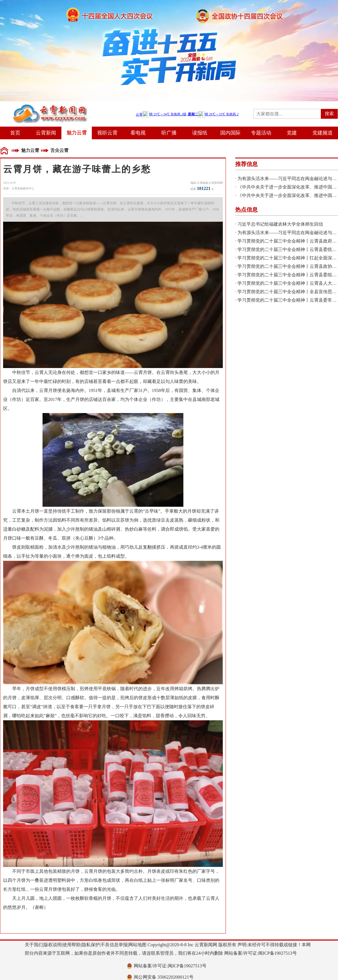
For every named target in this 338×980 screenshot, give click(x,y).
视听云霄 (107, 133)
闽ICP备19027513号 (278, 953)
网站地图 (137, 945)
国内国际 (230, 133)
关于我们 (34, 945)
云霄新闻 (46, 133)
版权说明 (53, 945)
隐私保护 (91, 945)
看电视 (138, 133)
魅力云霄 (77, 133)
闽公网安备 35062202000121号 (164, 977)
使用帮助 (72, 945)
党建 (292, 133)
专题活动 (261, 133)
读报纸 (200, 133)
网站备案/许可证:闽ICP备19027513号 (170, 966)
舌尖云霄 (59, 150)
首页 (15, 133)
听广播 (169, 133)
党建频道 (323, 133)
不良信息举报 (114, 945)
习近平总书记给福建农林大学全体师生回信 (280, 224)
